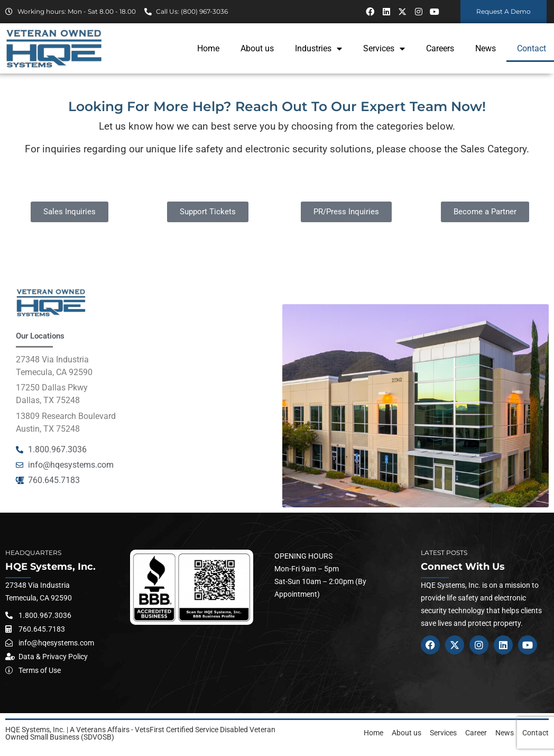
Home (208, 48)
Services (384, 49)
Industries (318, 49)
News (486, 48)
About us (257, 48)
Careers (440, 48)
